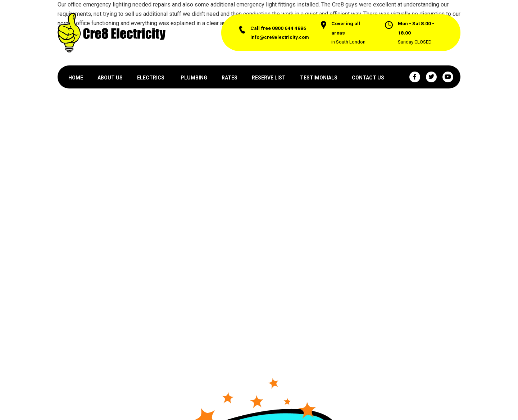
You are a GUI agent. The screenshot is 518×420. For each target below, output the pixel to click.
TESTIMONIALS (319, 78)
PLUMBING (194, 78)
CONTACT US (368, 78)
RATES (230, 78)
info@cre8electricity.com (280, 37)
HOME (76, 78)
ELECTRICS (151, 78)
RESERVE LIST (269, 78)
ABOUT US (110, 78)
